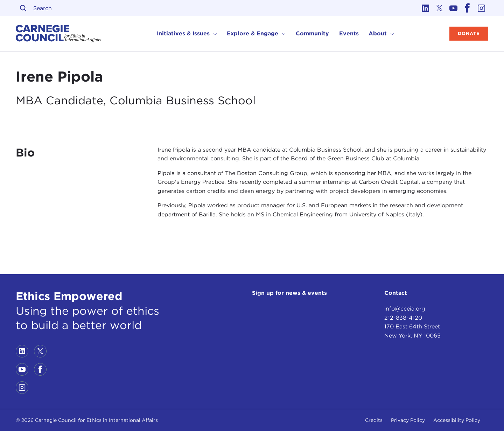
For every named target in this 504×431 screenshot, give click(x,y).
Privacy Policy (408, 420)
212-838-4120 (403, 318)
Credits (374, 420)
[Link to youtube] (453, 8)
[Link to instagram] (481, 8)
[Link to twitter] (439, 8)
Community (312, 33)
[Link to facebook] (467, 8)
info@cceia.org (405, 309)
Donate (469, 33)
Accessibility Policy (457, 420)
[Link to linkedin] (425, 8)
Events (349, 33)
